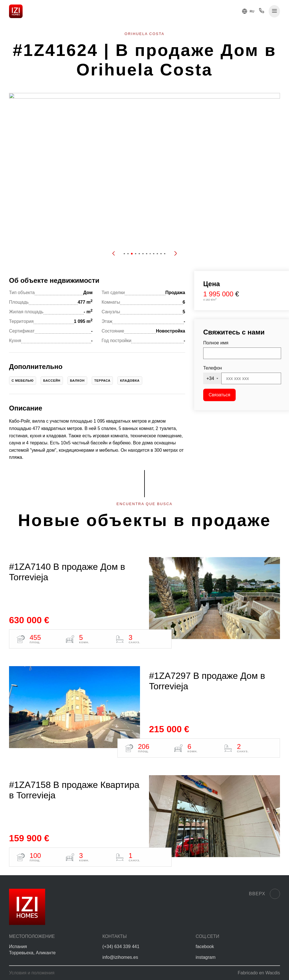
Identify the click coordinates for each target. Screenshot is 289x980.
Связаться (219, 395)
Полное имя (216, 343)
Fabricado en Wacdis (259, 973)
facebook (205, 947)
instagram (205, 957)
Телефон (213, 368)
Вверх (264, 894)
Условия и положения (32, 973)
